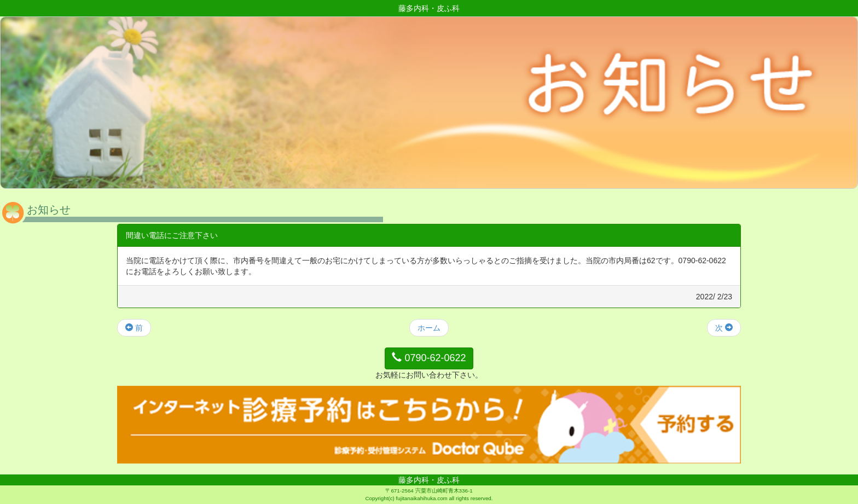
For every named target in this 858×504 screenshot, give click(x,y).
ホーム (429, 328)
